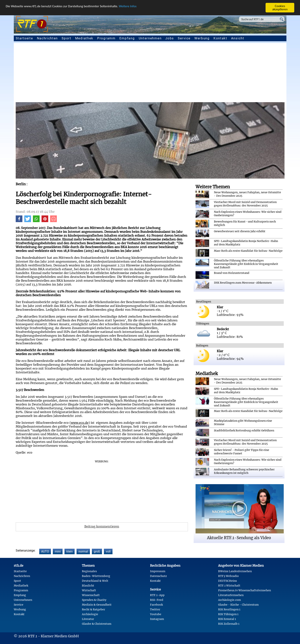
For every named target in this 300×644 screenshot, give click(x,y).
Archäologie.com (229, 600)
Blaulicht (88, 586)
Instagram (157, 619)
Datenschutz (158, 576)
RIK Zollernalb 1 (229, 624)
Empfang (127, 38)
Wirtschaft (89, 590)
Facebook (156, 605)
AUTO (45, 551)
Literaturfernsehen (231, 595)
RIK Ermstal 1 (227, 619)
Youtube (156, 614)
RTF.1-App (157, 595)
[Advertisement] (150, 74)
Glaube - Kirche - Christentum (238, 605)
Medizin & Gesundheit (97, 605)
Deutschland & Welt (95, 581)
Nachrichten (47, 38)
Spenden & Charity (94, 600)
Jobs (170, 38)
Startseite (24, 38)
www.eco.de (80, 423)
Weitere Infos (128, 6)
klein (70, 551)
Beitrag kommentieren (102, 526)
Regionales (89, 571)
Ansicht (238, 38)
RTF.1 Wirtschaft (229, 586)
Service (184, 38)
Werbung (202, 38)
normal (83, 551)
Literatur (88, 619)
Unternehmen (150, 38)
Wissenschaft (91, 595)
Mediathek (84, 38)
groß (97, 551)
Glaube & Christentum (97, 624)
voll (108, 551)
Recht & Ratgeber (93, 609)
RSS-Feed (157, 600)
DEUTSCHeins (227, 581)
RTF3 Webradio (228, 576)
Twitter (155, 609)
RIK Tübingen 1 (228, 614)
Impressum (158, 571)
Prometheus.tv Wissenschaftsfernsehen (245, 590)
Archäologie (90, 614)
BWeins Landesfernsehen (235, 571)
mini (58, 551)
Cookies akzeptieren (280, 8)
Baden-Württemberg (96, 576)
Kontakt (220, 38)
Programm (106, 38)
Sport (66, 38)
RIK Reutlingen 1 (229, 609)
